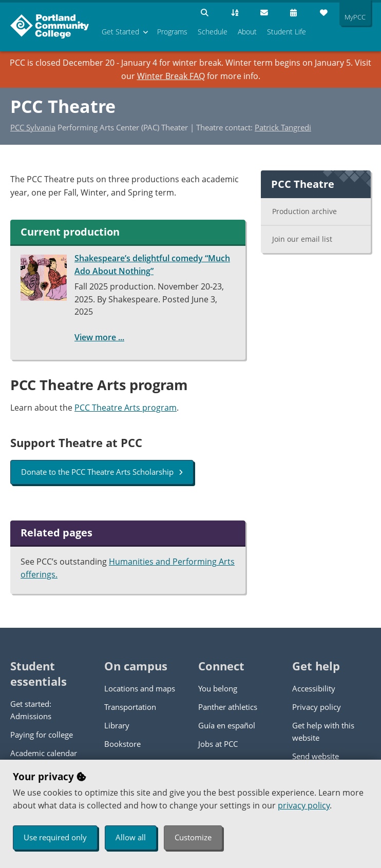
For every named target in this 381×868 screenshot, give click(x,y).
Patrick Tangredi (283, 127)
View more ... (99, 337)
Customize (193, 837)
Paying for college (42, 735)
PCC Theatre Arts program (126, 408)
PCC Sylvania (33, 127)
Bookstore (122, 744)
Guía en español (227, 725)
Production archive (304, 211)
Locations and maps (140, 688)
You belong (218, 688)
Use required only (55, 837)
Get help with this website (323, 731)
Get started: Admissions (31, 710)
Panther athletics (228, 707)
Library (117, 725)
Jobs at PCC (218, 744)
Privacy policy (317, 707)
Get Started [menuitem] (120, 32)
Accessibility (314, 688)
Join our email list (302, 239)
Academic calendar (44, 753)
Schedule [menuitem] (213, 32)
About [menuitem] (247, 32)
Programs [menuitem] (172, 32)
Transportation (130, 707)
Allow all (131, 837)
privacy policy (304, 805)
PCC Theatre (63, 106)
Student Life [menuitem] (287, 32)
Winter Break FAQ (171, 76)
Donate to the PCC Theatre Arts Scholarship (102, 472)
